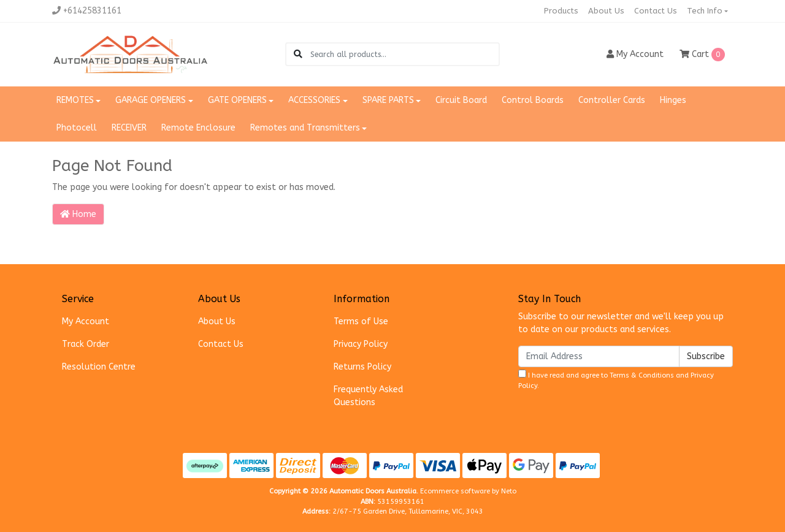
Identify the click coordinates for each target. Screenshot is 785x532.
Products (561, 11)
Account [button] (635, 54)
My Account (86, 321)
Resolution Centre (99, 367)
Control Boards (533, 100)
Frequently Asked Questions (368, 396)
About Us (606, 11)
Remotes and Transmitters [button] (305, 128)
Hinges (673, 100)
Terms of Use (361, 321)
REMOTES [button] (75, 100)
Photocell (77, 128)
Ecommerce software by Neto (468, 491)
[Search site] (298, 54)
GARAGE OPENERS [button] (151, 100)
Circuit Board (461, 100)
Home (78, 214)
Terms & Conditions (642, 375)
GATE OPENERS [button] (237, 100)
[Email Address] (599, 356)
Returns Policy (362, 367)
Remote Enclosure (198, 128)
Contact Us (656, 11)
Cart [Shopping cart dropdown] (702, 55)
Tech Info (705, 11)
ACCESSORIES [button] (314, 100)
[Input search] (404, 54)
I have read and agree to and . (616, 380)
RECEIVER (129, 128)
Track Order (86, 344)
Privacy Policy (361, 344)
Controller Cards (612, 100)
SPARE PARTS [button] (388, 100)
